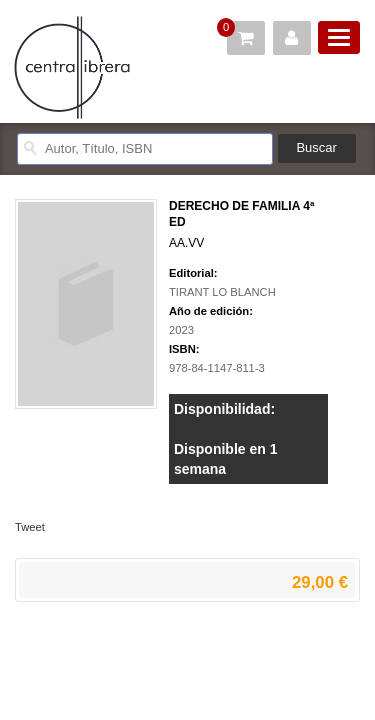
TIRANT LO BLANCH (222, 292)
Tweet (30, 527)
